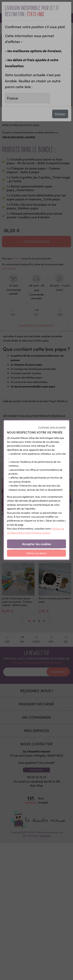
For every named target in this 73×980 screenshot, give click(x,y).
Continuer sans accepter (52, 427)
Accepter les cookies (36, 544)
